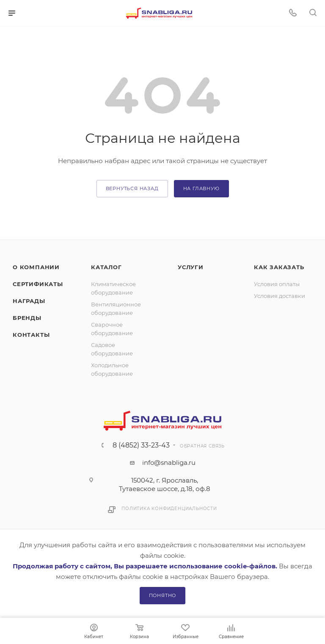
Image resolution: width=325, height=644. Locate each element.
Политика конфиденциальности (169, 509)
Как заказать (279, 267)
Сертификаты (38, 284)
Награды (29, 301)
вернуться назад (132, 188)
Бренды (27, 318)
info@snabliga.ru (169, 463)
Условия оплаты (277, 284)
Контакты (31, 335)
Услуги (191, 267)
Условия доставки (280, 296)
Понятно (163, 595)
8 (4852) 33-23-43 (141, 445)
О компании (36, 267)
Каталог (106, 267)
